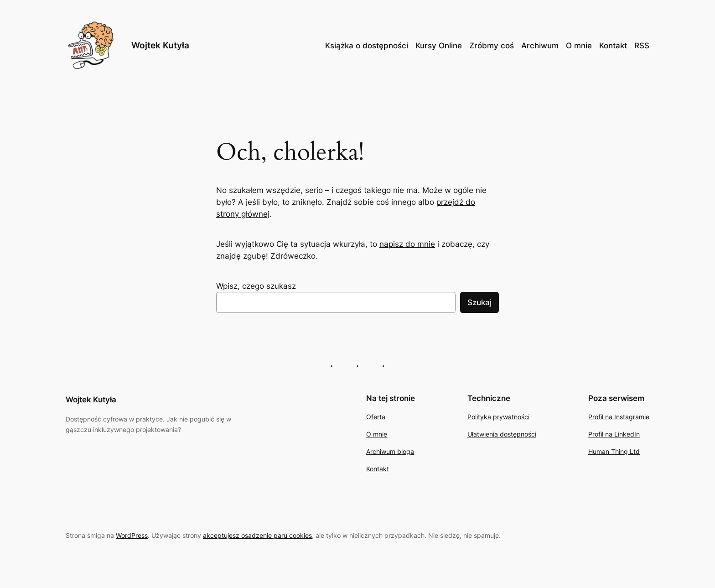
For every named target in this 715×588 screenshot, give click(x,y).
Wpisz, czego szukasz (256, 286)
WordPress (132, 535)
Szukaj (479, 302)
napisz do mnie (407, 244)
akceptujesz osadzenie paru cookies (257, 535)
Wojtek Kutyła (160, 45)
